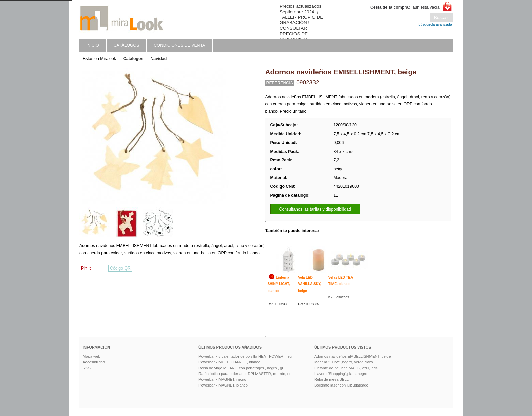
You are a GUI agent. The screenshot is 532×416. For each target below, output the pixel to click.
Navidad (158, 59)
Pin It (86, 268)
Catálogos (133, 59)
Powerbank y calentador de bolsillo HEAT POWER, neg (245, 356)
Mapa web (92, 356)
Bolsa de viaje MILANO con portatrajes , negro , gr (241, 368)
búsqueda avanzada (435, 24)
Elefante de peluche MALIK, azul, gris (346, 368)
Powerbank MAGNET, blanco (223, 385)
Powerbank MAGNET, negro (222, 379)
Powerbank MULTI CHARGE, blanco (229, 362)
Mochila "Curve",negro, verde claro (344, 362)
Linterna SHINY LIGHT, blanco (279, 284)
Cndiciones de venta (179, 45)
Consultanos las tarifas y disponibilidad (315, 209)
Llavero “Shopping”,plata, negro (341, 374)
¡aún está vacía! (405, 7)
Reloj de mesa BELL (331, 379)
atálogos (127, 45)
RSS (87, 368)
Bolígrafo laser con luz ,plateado (341, 385)
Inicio (93, 45)
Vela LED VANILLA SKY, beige (309, 284)
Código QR (120, 268)
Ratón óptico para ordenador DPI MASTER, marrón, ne (245, 374)
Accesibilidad (94, 362)
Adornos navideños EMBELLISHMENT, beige (353, 356)
